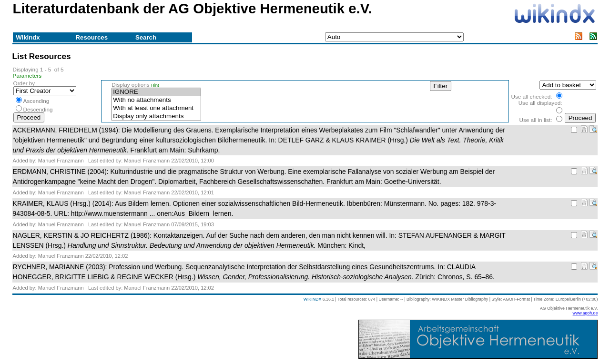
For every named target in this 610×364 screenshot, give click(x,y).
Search (146, 37)
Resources (92, 37)
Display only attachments (156, 116)
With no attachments (156, 100)
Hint (155, 85)
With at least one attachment (156, 108)
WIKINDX (313, 299)
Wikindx (28, 37)
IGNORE (156, 92)
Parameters (27, 76)
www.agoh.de (585, 313)
